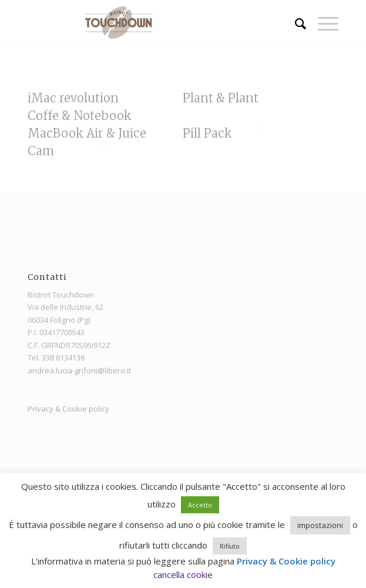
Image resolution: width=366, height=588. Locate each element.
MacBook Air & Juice (87, 133)
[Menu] (322, 24)
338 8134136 (63, 358)
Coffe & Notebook (80, 116)
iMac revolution (73, 98)
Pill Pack (207, 133)
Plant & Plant (221, 98)
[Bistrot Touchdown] (152, 24)
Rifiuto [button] (230, 546)
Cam (41, 151)
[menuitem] (295, 24)
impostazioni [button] (320, 525)
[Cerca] (295, 24)
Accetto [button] (200, 505)
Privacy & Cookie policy (68, 409)
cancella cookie (183, 574)
